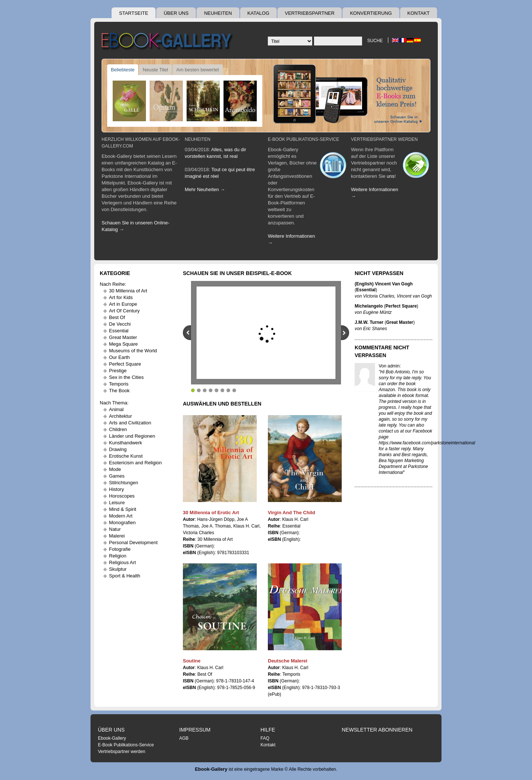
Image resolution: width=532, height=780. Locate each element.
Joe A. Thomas (216, 526)
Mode (115, 469)
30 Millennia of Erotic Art (211, 513)
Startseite (134, 13)
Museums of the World (133, 351)
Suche (375, 41)
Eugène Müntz (377, 312)
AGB (184, 738)
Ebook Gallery (168, 42)
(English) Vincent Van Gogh (384, 284)
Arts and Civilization (130, 423)
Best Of (117, 317)
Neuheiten (218, 13)
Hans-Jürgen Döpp (216, 519)
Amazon (387, 390)
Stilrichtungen (124, 483)
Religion (118, 556)
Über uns (176, 13)
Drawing (118, 449)
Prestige (118, 371)
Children (118, 429)
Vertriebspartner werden (384, 139)
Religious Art (122, 562)
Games (117, 476)
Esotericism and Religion (135, 463)
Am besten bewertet (198, 70)
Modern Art (121, 516)
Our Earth (119, 357)
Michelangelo (369, 306)
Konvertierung (371, 13)
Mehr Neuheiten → (205, 189)
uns (391, 176)
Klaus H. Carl (247, 526)
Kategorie (115, 273)
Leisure (117, 503)
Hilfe (268, 730)
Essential (119, 331)
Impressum (195, 730)
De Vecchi (120, 324)
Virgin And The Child (291, 513)
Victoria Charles (198, 533)
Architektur (120, 416)
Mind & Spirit (123, 509)
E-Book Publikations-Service (303, 139)
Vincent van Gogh (414, 296)
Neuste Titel (155, 70)
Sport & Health (125, 576)
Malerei (117, 536)
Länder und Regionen (132, 436)
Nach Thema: (114, 403)
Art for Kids (121, 297)
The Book (119, 391)
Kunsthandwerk (126, 443)
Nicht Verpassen (379, 273)
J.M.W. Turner (369, 322)
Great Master (123, 337)
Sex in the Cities (126, 377)
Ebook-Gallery (112, 738)
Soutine (192, 661)
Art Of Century (124, 311)
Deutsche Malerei (288, 661)
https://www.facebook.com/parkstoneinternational (427, 443)
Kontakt (419, 13)
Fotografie (120, 549)
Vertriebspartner (310, 13)
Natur (115, 529)
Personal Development (133, 542)
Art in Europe (123, 304)
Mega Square (123, 344)
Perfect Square (125, 364)
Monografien (122, 523)
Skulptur (118, 569)
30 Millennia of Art (128, 291)
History (116, 489)
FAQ (265, 738)
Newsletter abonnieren (377, 730)
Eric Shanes (375, 329)
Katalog (258, 13)
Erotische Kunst (126, 456)
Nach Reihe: (113, 284)
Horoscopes (122, 496)
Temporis (119, 384)
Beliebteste (123, 70)
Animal (116, 409)
